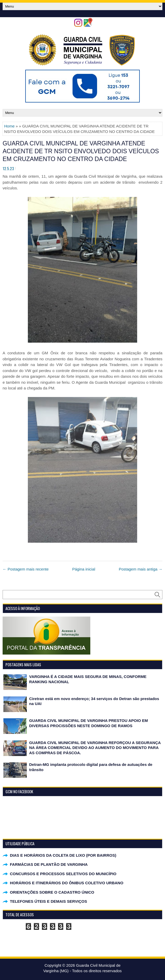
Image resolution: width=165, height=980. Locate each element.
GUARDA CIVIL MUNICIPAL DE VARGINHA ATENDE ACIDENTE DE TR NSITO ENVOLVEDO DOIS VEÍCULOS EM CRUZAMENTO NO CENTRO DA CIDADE (81, 151)
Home (9, 126)
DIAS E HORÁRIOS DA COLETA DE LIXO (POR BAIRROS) (63, 855)
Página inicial (84, 569)
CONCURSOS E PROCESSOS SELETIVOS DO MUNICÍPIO (63, 874)
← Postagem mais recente (26, 569)
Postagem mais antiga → (141, 569)
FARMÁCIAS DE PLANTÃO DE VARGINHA (49, 864)
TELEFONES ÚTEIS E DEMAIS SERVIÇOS (48, 901)
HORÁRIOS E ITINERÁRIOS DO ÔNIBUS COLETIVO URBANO (67, 883)
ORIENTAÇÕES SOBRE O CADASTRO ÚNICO (52, 892)
